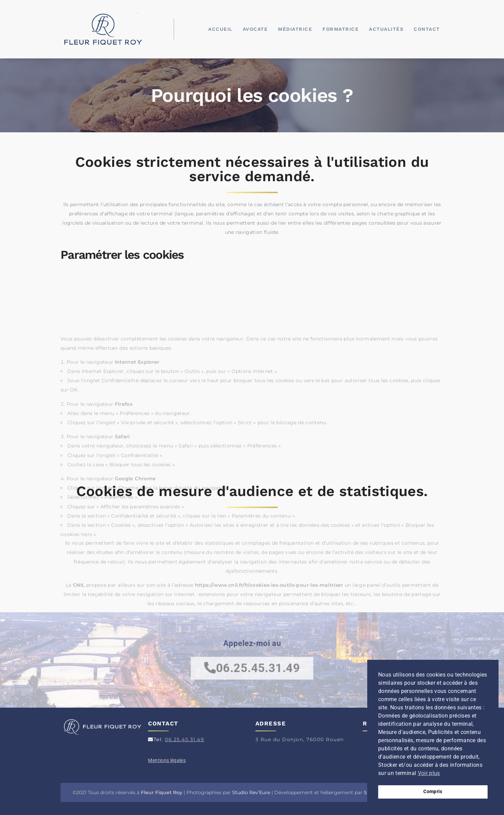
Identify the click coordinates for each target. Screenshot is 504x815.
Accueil (220, 29)
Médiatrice (295, 29)
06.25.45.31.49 (184, 739)
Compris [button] (433, 792)
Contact (427, 29)
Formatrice (341, 29)
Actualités (386, 29)
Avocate (255, 29)
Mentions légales (167, 760)
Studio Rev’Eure (251, 792)
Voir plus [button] (429, 773)
